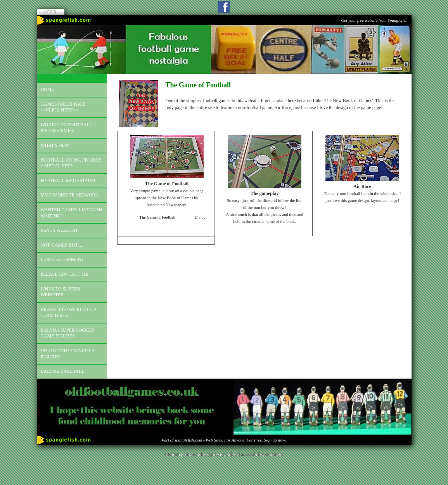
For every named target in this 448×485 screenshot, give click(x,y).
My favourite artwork (70, 195)
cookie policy (195, 454)
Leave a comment (62, 259)
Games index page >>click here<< (63, 107)
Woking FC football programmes (67, 128)
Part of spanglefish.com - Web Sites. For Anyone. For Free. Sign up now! (224, 440)
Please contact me (65, 274)
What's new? (56, 145)
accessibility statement (262, 454)
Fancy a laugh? (60, 230)
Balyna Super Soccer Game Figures (67, 333)
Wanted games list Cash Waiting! (72, 213)
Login (51, 12)
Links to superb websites (61, 292)
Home (48, 89)
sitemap (172, 454)
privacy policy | (226, 454)
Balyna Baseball (63, 371)
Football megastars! (68, 181)
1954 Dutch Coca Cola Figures (68, 354)
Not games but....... (63, 245)
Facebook (224, 7)
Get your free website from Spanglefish (374, 20)
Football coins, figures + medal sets (71, 163)
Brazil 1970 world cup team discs (68, 313)
